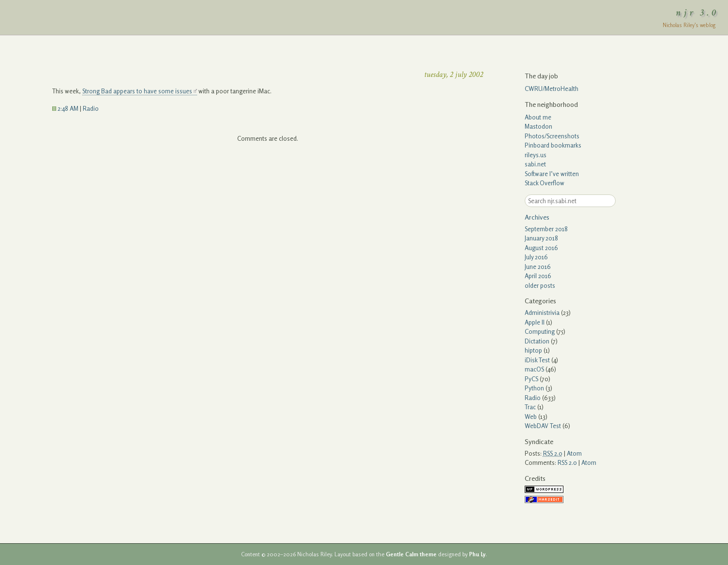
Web (531, 416)
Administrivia (542, 312)
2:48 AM (65, 108)
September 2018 (546, 229)
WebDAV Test (543, 426)
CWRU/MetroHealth (552, 89)
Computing (540, 331)
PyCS (531, 379)
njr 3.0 (698, 13)
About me (538, 117)
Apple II (535, 322)
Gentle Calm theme (411, 554)
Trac (530, 407)
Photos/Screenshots (552, 136)
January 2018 (541, 238)
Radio (91, 108)
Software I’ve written (552, 174)
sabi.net (535, 164)
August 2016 (541, 248)
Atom (574, 453)
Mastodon (538, 126)
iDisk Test (537, 360)
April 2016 (538, 276)
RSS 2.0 (567, 462)
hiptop (533, 350)
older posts (540, 285)
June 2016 (538, 267)
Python (534, 388)
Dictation (537, 341)
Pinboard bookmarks (553, 145)
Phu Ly (477, 554)
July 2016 (536, 257)
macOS (534, 369)
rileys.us (536, 155)
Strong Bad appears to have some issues (137, 91)
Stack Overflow (545, 183)
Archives (537, 217)
